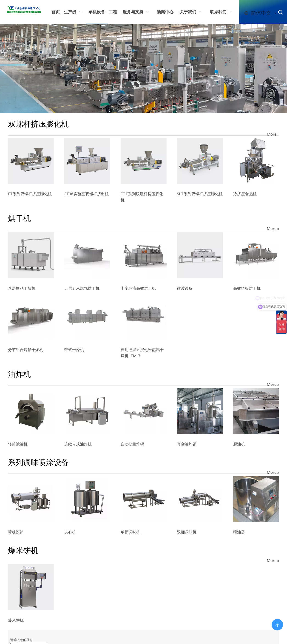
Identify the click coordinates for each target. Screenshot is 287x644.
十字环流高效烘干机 (138, 288)
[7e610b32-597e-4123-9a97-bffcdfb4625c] (143, 68)
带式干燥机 (74, 350)
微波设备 (185, 288)
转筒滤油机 (18, 444)
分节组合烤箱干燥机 (26, 350)
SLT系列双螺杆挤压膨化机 (200, 194)
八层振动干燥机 (22, 288)
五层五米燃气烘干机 (82, 288)
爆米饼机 (16, 620)
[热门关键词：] (281, 12)
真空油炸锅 (187, 444)
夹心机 (70, 532)
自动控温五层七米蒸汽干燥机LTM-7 (142, 353)
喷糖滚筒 (16, 532)
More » (273, 134)
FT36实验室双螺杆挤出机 (87, 194)
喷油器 (239, 532)
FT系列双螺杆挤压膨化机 (30, 194)
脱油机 (239, 444)
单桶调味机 (130, 532)
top (277, 624)
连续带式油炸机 (78, 444)
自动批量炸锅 (132, 444)
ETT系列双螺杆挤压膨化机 (142, 197)
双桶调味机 (187, 532)
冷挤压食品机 (245, 194)
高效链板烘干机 (247, 288)
